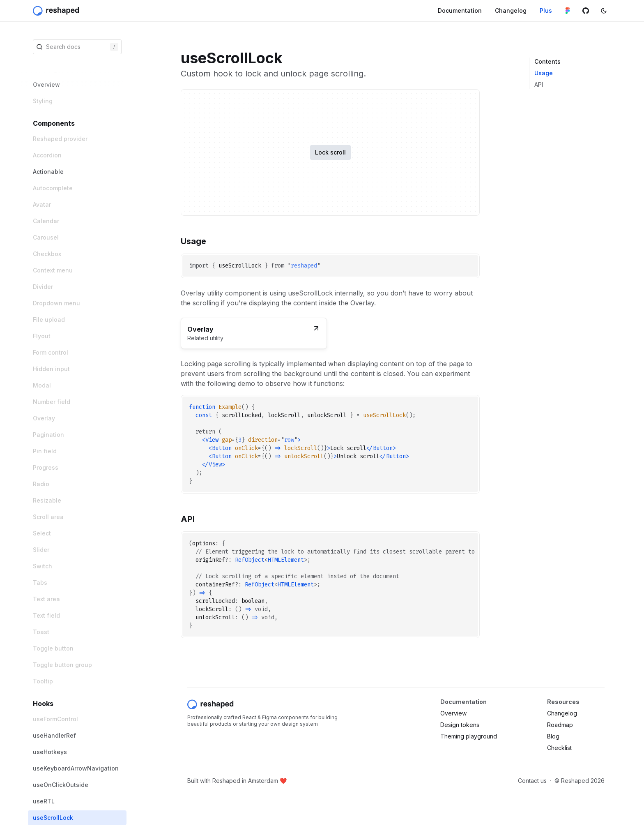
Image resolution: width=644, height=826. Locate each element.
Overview (453, 713)
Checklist (559, 748)
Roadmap (560, 725)
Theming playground (469, 736)
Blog (553, 736)
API (539, 84)
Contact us (532, 781)
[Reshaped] (57, 11)
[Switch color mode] (604, 11)
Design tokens (460, 725)
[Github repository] (586, 11)
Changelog (562, 713)
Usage (544, 73)
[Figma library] (568, 11)
